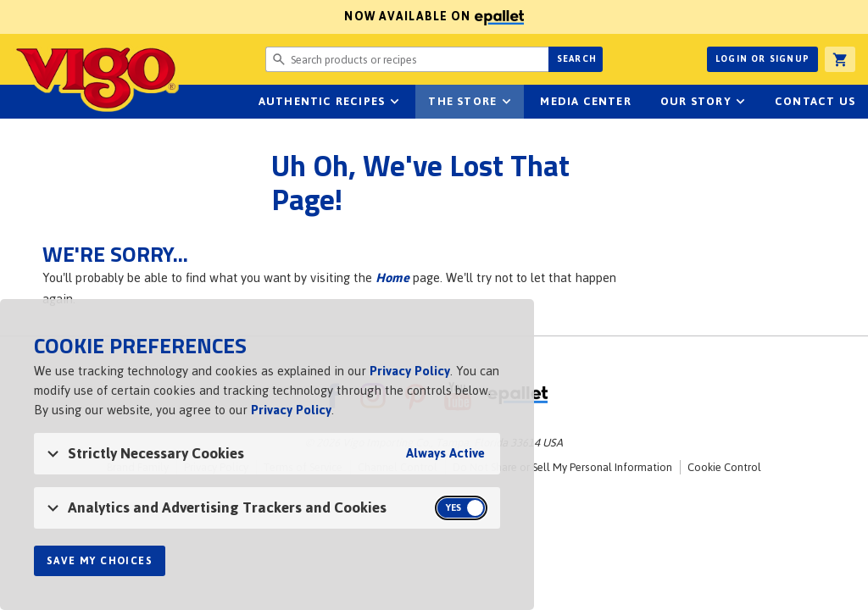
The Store (462, 101)
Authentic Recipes (322, 101)
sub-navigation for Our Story (741, 102)
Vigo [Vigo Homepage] (96, 78)
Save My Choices (100, 561)
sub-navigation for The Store (506, 102)
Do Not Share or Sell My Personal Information (562, 467)
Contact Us (815, 101)
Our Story (696, 101)
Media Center (585, 101)
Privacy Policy (410, 371)
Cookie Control (724, 467)
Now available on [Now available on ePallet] (262, 17)
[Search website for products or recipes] (407, 59)
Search (577, 59)
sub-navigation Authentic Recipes (394, 102)
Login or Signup (762, 59)
